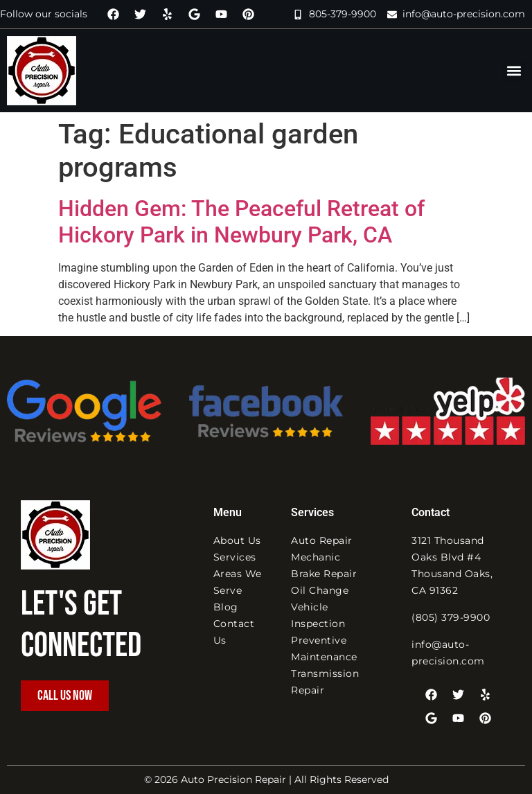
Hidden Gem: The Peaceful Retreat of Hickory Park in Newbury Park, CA (241, 222)
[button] (514, 71)
